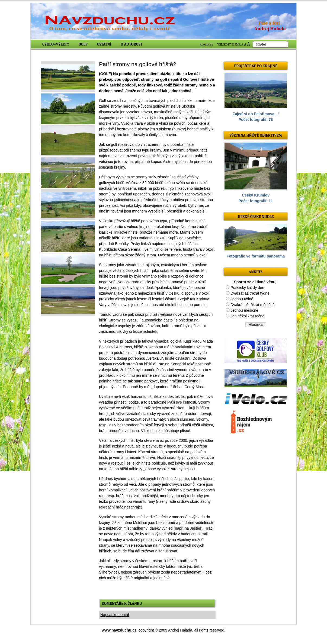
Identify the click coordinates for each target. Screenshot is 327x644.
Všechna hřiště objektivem (256, 135)
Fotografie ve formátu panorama (256, 256)
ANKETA (256, 272)
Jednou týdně (242, 299)
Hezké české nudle (256, 217)
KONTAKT (207, 45)
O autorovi (131, 44)
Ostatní (104, 44)
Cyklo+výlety (56, 44)
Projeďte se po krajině (256, 66)
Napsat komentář (115, 615)
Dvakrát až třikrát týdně (250, 293)
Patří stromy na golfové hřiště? (138, 64)
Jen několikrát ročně (247, 316)
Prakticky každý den (247, 288)
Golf (83, 44)
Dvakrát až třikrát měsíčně (253, 305)
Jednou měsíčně (244, 310)
